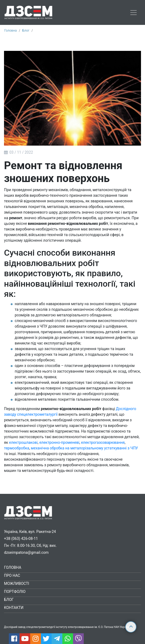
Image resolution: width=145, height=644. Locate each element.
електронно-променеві (59, 442)
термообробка (17, 448)
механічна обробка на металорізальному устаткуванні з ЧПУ (84, 448)
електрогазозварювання (103, 442)
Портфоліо (15, 592)
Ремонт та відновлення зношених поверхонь (63, 172)
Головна (10, 31)
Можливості (17, 584)
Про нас (12, 575)
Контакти (14, 608)
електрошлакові (23, 442)
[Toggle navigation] (133, 13)
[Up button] (131, 627)
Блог (26, 31)
